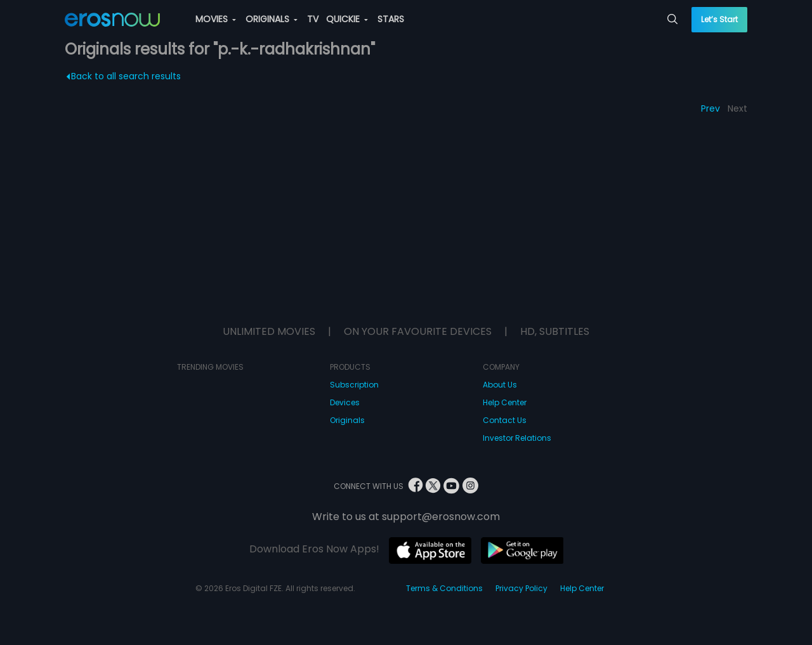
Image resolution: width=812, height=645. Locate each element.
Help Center (505, 402)
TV (313, 19)
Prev (710, 108)
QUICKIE (347, 19)
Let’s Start (719, 19)
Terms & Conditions (444, 588)
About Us (500, 385)
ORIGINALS (272, 19)
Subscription (354, 385)
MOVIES (216, 19)
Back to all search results (124, 76)
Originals (347, 420)
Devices (345, 402)
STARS (391, 19)
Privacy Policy (521, 588)
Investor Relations (517, 438)
